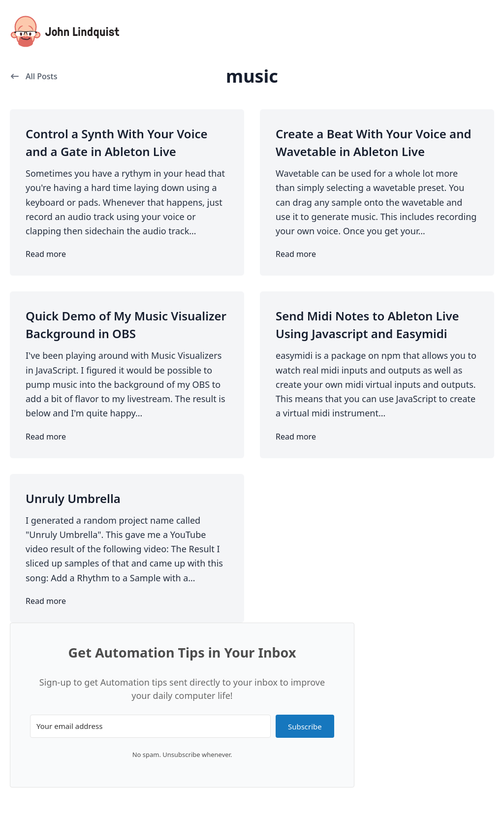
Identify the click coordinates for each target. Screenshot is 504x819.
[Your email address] (150, 726)
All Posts (34, 76)
